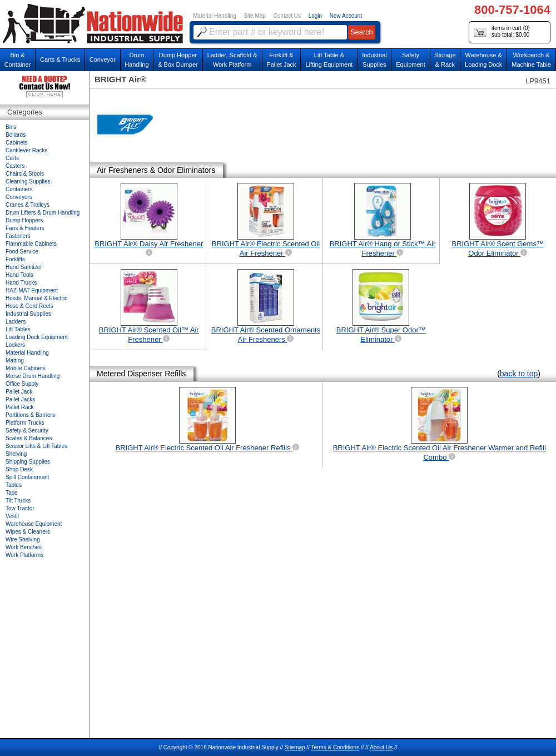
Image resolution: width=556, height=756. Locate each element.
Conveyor (103, 59)
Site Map (254, 16)
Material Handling (215, 16)
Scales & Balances (29, 438)
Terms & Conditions (335, 747)
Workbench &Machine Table (531, 60)
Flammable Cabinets (31, 244)
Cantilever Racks (27, 150)
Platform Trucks (25, 423)
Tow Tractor (20, 508)
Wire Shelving (23, 539)
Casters (15, 166)
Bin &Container (18, 60)
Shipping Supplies (28, 462)
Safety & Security (27, 431)
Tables (14, 485)
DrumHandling (136, 60)
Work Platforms (24, 555)
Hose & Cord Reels (29, 306)
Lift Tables (18, 329)
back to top (519, 374)
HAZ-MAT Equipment (32, 290)
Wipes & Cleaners (28, 532)
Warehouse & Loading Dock (483, 60)
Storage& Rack (445, 60)
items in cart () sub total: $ (502, 32)
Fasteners (18, 236)
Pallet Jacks (20, 399)
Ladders (16, 322)
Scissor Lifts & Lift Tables (36, 446)
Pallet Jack (19, 392)
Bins (11, 127)
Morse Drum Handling (33, 376)
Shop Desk (19, 469)
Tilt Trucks (18, 501)
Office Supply (22, 384)
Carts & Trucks (60, 59)
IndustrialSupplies (374, 60)
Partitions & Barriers (30, 415)
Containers (19, 189)
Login (315, 16)
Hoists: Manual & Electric (36, 298)
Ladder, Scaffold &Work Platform (232, 60)
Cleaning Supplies (28, 181)
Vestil (12, 516)
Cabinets (16, 143)
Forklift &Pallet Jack (281, 60)
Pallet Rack (20, 407)
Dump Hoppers (24, 220)
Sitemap (295, 747)
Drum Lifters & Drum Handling (43, 213)
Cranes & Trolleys (28, 205)
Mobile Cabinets (26, 368)
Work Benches (24, 547)
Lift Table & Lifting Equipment (329, 60)
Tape (12, 493)
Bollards (16, 135)
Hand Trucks (21, 283)
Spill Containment (27, 477)
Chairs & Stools (25, 174)
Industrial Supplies (28, 314)
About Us (381, 747)
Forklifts (15, 259)
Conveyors (19, 197)
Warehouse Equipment (34, 524)
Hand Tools (19, 275)
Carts (12, 158)
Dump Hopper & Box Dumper (178, 60)
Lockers (15, 345)
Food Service (22, 252)
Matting (15, 360)
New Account (346, 16)
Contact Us (287, 16)
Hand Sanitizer (24, 267)
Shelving (16, 454)
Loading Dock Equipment (37, 337)
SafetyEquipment (411, 60)
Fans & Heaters (25, 228)
